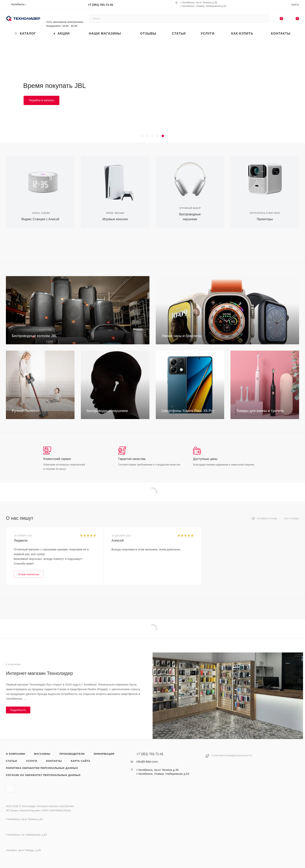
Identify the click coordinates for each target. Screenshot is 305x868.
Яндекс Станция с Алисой (40, 219)
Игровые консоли (115, 219)
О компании (15, 754)
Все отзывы (292, 519)
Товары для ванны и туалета (260, 411)
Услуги (32, 761)
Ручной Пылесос (26, 411)
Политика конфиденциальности (232, 756)
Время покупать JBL (55, 86)
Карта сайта (81, 761)
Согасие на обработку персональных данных (43, 775)
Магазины (42, 754)
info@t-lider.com (147, 762)
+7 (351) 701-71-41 (101, 5)
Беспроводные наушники (107, 411)
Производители (72, 754)
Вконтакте (10, 788)
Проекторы (265, 219)
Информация (104, 754)
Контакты (54, 761)
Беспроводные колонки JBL (34, 336)
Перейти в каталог (41, 100)
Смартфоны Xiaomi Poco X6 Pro (188, 411)
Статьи (11, 761)
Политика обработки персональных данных (42, 768)
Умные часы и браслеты (182, 336)
